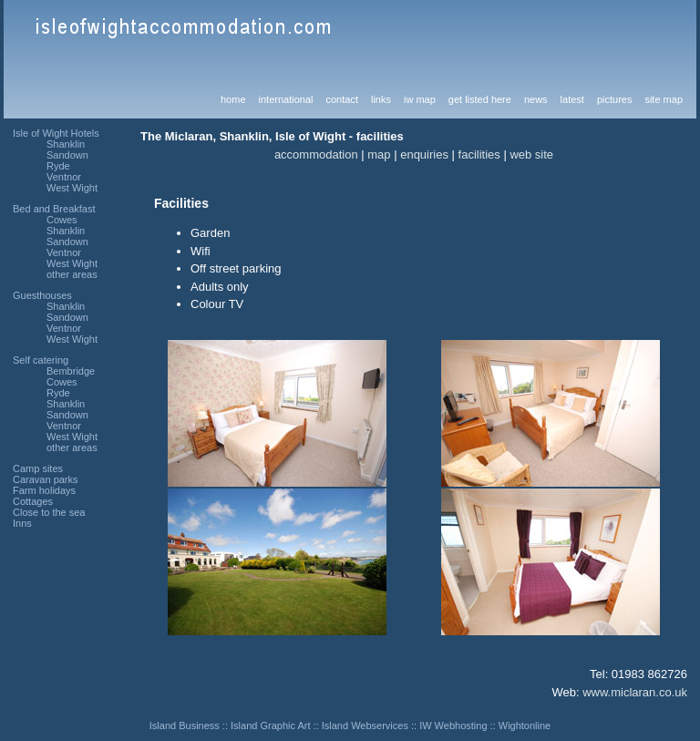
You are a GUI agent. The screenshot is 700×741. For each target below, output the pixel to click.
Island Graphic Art (270, 726)
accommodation (316, 154)
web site (531, 154)
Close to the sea (49, 512)
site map (664, 99)
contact (341, 99)
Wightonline (525, 726)
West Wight (72, 188)
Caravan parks (46, 479)
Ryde (58, 166)
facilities (479, 154)
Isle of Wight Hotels (56, 133)
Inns (22, 523)
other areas (72, 274)
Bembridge (71, 371)
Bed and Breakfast (54, 209)
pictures (615, 99)
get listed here (480, 99)
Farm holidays (44, 490)
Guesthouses (42, 295)
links (381, 99)
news (536, 99)
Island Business (185, 726)
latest (572, 99)
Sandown (67, 155)
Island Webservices (365, 726)
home (233, 99)
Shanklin (66, 144)
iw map (420, 99)
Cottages (33, 501)
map (379, 154)
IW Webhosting (453, 726)
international (286, 99)
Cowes (62, 220)
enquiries (424, 154)
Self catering (41, 360)
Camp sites (38, 468)
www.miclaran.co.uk (635, 692)
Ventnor (64, 177)
